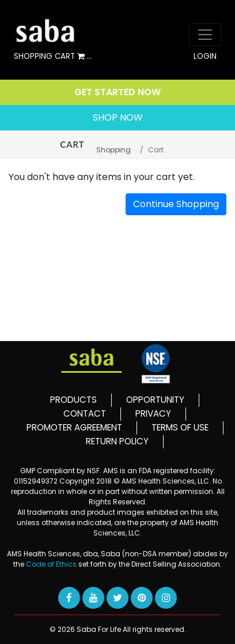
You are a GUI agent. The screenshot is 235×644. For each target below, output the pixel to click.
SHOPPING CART (53, 57)
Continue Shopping (176, 204)
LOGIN (205, 57)
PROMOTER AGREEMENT (74, 427)
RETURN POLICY (117, 441)
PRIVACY (153, 413)
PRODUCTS (73, 400)
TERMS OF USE (180, 427)
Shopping (113, 150)
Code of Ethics (52, 564)
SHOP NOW (118, 117)
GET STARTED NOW (117, 92)
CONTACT (85, 413)
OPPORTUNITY (155, 400)
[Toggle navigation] (205, 35)
